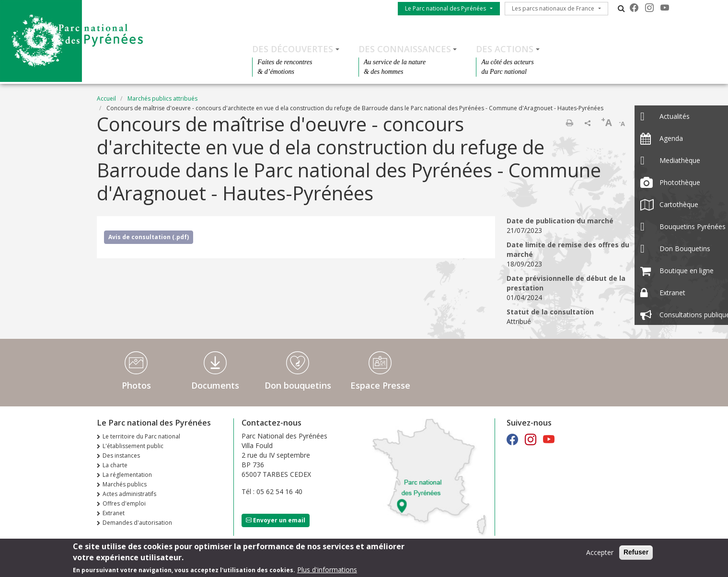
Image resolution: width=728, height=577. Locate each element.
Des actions (505, 49)
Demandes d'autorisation (137, 523)
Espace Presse (380, 385)
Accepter (600, 555)
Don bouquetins (298, 385)
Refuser (636, 555)
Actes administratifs (129, 494)
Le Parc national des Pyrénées (445, 8)
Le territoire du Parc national (141, 436)
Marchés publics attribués (162, 98)
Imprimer (569, 123)
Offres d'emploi (124, 503)
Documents (215, 385)
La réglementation (127, 475)
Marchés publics (125, 484)
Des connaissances (405, 49)
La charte (115, 465)
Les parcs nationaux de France (553, 8)
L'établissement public (133, 446)
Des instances (121, 456)
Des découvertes (293, 49)
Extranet (114, 513)
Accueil (106, 98)
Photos (136, 385)
